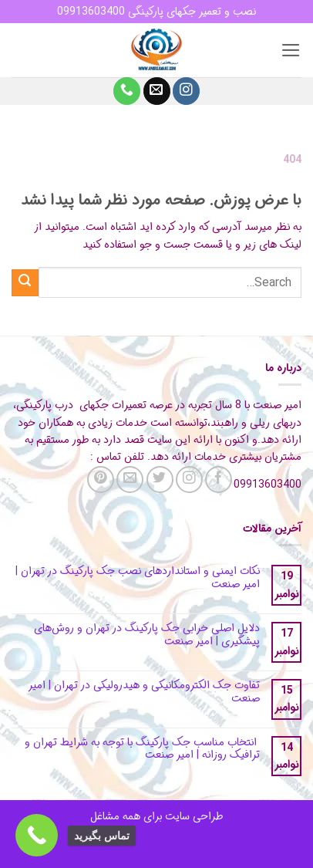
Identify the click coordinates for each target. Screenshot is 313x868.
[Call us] (127, 91)
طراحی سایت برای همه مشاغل (156, 816)
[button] (291, 50)
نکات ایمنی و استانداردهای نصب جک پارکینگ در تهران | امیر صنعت (138, 578)
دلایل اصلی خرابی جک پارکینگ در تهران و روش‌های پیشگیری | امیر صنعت (147, 635)
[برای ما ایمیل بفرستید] (157, 91)
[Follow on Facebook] (219, 480)
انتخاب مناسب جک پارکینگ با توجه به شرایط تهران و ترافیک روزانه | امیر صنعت (142, 749)
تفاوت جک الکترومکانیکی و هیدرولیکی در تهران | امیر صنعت (144, 692)
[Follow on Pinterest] (101, 480)
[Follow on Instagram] (186, 91)
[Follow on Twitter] (160, 480)
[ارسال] (25, 283)
